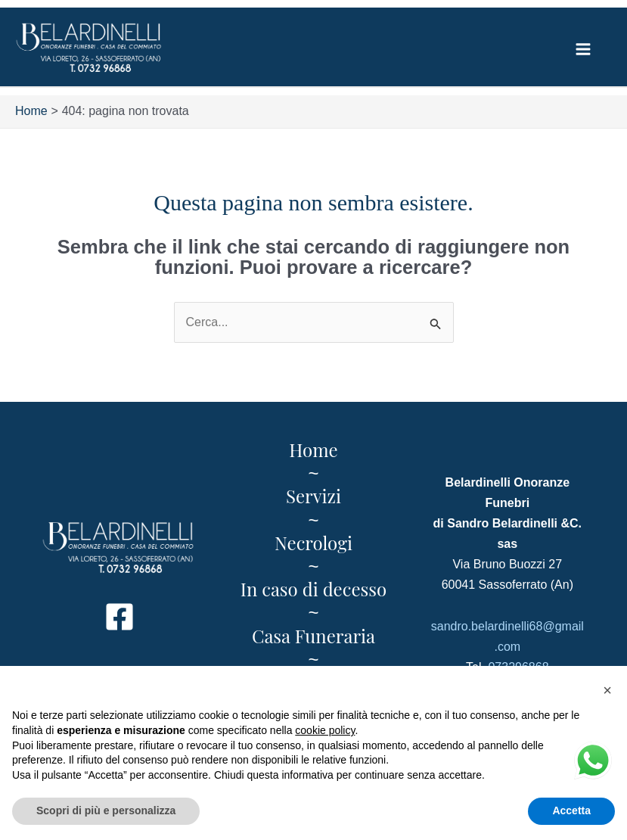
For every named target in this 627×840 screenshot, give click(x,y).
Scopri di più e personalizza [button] (106, 810)
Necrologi (313, 543)
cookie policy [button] (325, 730)
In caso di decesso (313, 590)
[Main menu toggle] (583, 49)
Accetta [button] (571, 810)
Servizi (313, 496)
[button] (607, 690)
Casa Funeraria (313, 636)
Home (313, 450)
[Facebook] (120, 618)
